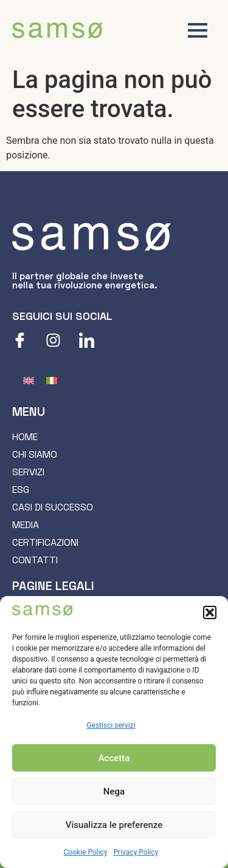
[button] (210, 612)
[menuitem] (29, 380)
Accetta (114, 758)
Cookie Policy (86, 852)
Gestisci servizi (111, 725)
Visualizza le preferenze (114, 825)
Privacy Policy (136, 852)
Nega (114, 792)
